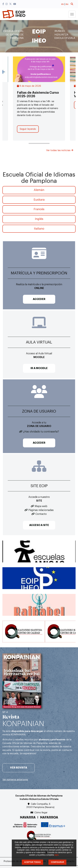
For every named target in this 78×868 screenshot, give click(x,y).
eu (67, 4)
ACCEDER (39, 299)
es (62, 4)
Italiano (39, 229)
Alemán (39, 190)
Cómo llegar (41, 813)
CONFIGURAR (57, 862)
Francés (39, 209)
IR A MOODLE (39, 368)
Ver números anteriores (15, 780)
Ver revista (19, 768)
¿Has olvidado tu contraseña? (41, 432)
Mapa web (41, 506)
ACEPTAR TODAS (32, 862)
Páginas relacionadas (41, 510)
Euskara (39, 200)
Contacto (41, 514)
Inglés (39, 219)
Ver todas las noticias (60, 150)
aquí (56, 855)
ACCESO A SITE (39, 525)
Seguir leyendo (28, 129)
